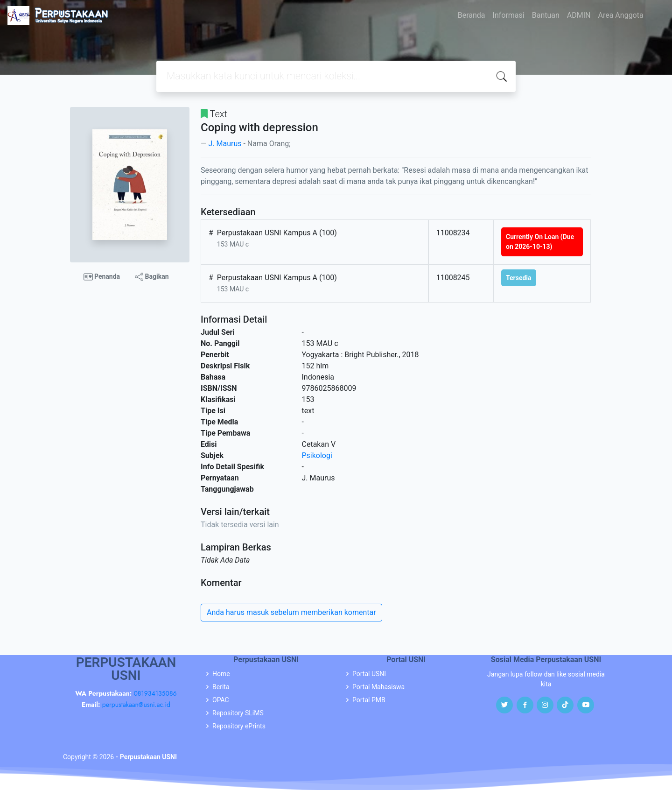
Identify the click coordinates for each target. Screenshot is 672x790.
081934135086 (155, 693)
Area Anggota (621, 15)
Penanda (102, 277)
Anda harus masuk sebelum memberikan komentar (291, 612)
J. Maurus (225, 144)
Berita (221, 687)
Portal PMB (369, 700)
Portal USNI (369, 674)
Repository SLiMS (238, 713)
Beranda (472, 15)
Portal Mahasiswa (378, 687)
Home (221, 674)
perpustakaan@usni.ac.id (136, 705)
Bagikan (152, 277)
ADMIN (579, 15)
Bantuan (546, 15)
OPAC (221, 700)
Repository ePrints (239, 726)
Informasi (509, 15)
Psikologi (317, 455)
